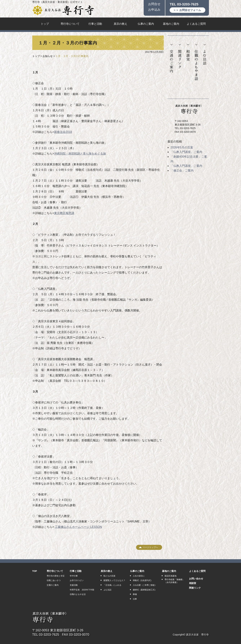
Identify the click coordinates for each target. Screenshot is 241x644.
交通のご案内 (172, 58)
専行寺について (70, 24)
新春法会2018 (63, 132)
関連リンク (180, 56)
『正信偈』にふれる (112, 585)
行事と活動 (95, 24)
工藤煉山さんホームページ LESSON (78, 527)
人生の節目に (139, 576)
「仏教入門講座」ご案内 (186, 152)
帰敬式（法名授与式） (143, 580)
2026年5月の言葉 (182, 147)
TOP (35, 571)
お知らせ (48, 56)
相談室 (188, 52)
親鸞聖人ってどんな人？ (114, 580)
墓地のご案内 (171, 24)
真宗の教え (120, 24)
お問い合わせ (196, 579)
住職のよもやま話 (196, 62)
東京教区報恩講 (64, 213)
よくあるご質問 (196, 24)
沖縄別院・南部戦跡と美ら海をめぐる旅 (80, 154)
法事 (135, 599)
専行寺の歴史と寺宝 (56, 576)
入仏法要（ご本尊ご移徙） (145, 585)
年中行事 (74, 576)
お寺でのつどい (77, 580)
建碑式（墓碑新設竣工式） (145, 590)
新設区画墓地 (171, 576)
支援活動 (74, 585)
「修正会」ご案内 (182, 171)
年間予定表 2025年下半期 (82, 590)
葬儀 (135, 594)
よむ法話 (205, 55)
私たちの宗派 (109, 576)
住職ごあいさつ (54, 580)
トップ (45, 24)
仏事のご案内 (146, 24)
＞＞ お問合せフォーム (187, 10)
